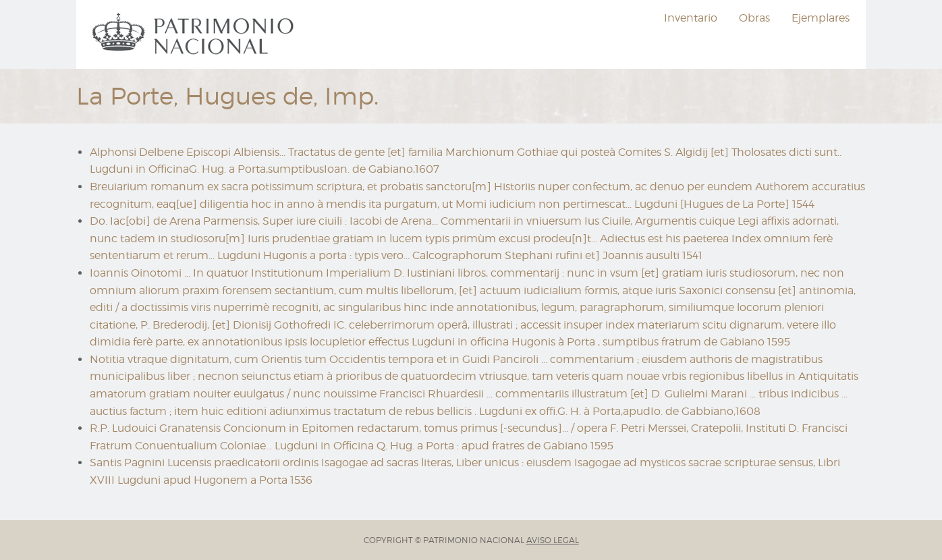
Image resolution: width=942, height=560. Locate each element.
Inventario (691, 18)
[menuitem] (195, 34)
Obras (754, 18)
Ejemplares (821, 18)
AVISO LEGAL (553, 540)
